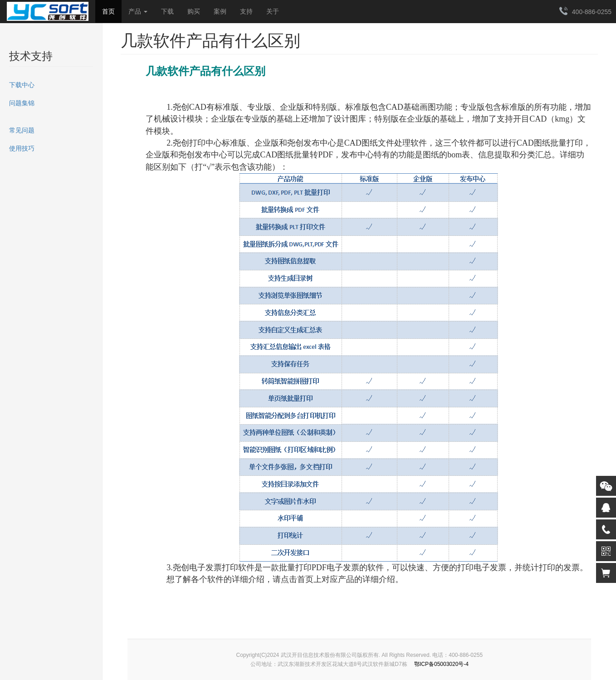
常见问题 (22, 130)
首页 (108, 11)
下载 (167, 11)
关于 (273, 11)
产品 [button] (138, 11)
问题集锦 (22, 103)
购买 (194, 11)
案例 (220, 11)
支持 (246, 11)
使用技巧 (22, 148)
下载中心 (22, 85)
